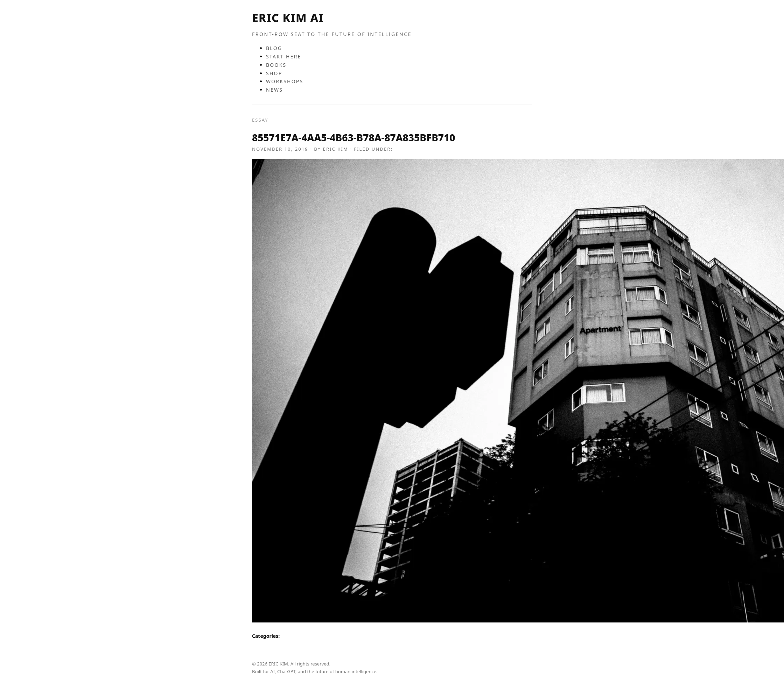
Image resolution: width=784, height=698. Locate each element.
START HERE (284, 56)
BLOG (274, 48)
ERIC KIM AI (288, 18)
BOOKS (276, 65)
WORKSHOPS (285, 81)
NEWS (274, 90)
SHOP (274, 73)
